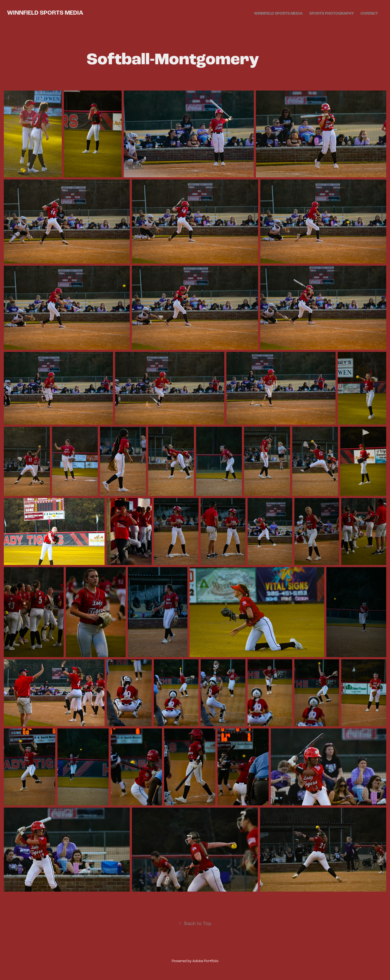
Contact (369, 14)
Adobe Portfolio (205, 961)
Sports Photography (332, 14)
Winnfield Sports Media (45, 13)
